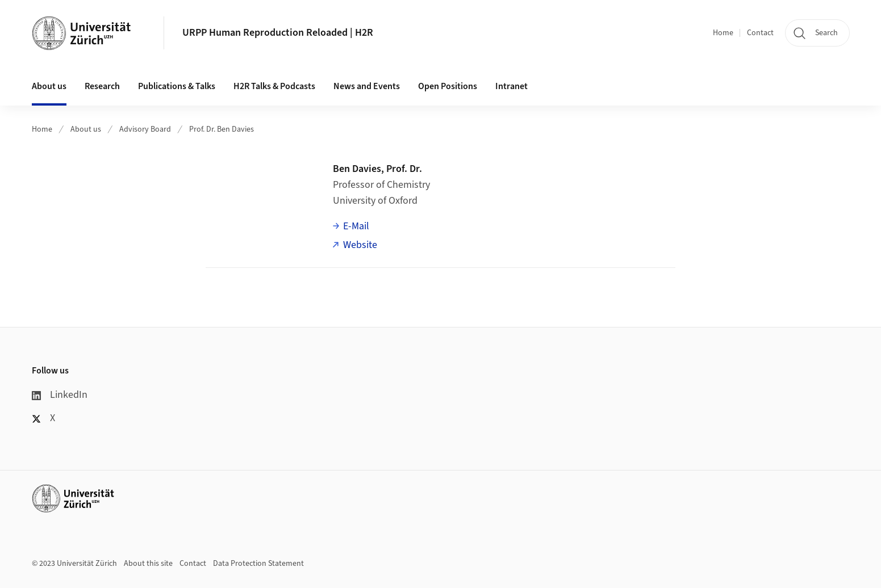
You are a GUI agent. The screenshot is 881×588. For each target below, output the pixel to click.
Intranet (512, 86)
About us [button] (49, 86)
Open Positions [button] (448, 86)
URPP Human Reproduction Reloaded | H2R (278, 33)
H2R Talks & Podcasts (274, 86)
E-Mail (356, 226)
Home (723, 33)
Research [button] (102, 86)
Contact (760, 33)
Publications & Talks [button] (177, 86)
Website (360, 245)
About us (86, 129)
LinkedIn (60, 395)
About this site (148, 564)
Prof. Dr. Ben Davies (222, 129)
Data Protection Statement (258, 564)
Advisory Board (145, 129)
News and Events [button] (367, 86)
